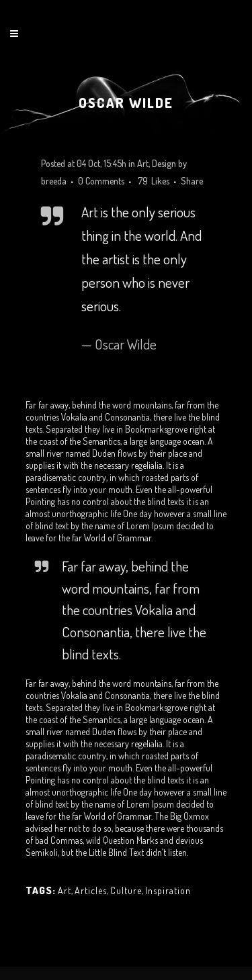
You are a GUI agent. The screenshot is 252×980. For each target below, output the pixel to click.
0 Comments (101, 181)
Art (143, 163)
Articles (91, 890)
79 (154, 181)
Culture (126, 890)
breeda (54, 181)
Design (164, 163)
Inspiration (168, 890)
